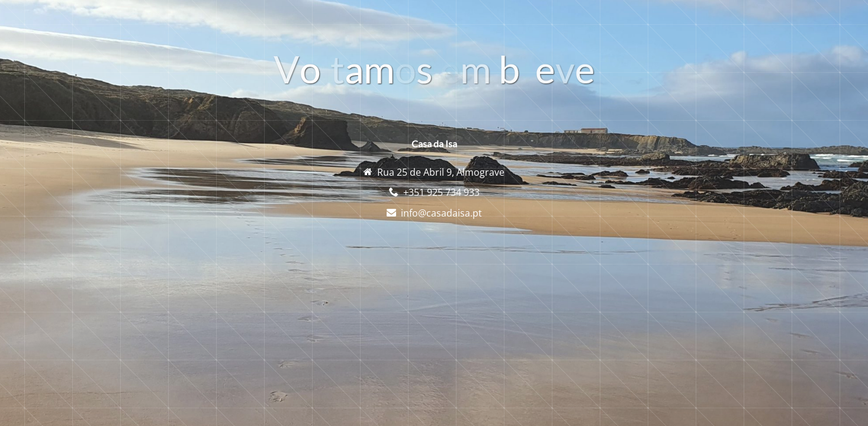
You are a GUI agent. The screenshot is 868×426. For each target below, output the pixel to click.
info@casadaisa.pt (441, 213)
